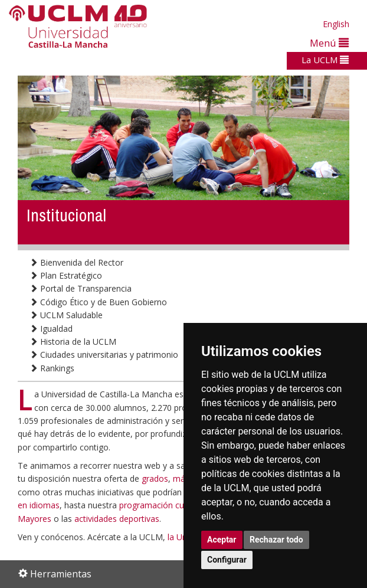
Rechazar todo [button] (276, 540)
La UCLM (325, 60)
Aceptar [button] (222, 540)
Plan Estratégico (66, 275)
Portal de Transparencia (81, 288)
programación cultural (161, 505)
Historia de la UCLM (73, 342)
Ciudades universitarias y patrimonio (104, 355)
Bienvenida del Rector (76, 262)
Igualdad (51, 329)
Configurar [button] (227, 560)
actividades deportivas (117, 519)
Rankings (52, 368)
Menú (329, 43)
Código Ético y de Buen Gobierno (98, 302)
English (336, 24)
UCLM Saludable (66, 315)
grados (155, 478)
